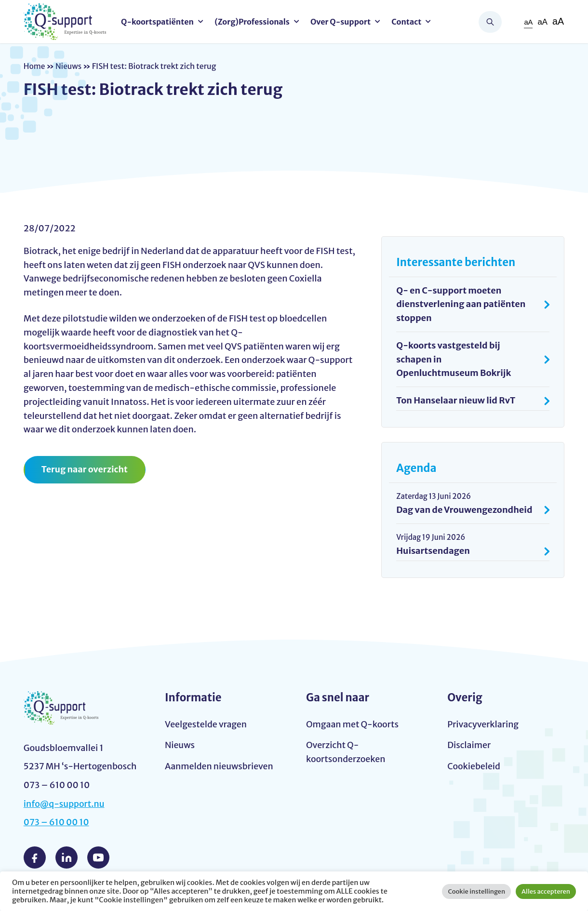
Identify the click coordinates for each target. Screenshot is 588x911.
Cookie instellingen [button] (476, 891)
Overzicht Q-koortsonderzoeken (346, 753)
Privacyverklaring (483, 725)
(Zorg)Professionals (254, 22)
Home (35, 66)
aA (528, 22)
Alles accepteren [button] (546, 891)
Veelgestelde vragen (206, 725)
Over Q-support (342, 22)
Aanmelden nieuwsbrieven (220, 767)
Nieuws (69, 66)
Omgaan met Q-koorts (353, 725)
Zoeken (490, 22)
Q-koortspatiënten (159, 22)
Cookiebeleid (474, 767)
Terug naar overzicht (85, 469)
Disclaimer (469, 746)
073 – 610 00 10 (57, 823)
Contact (408, 22)
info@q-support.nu (65, 804)
